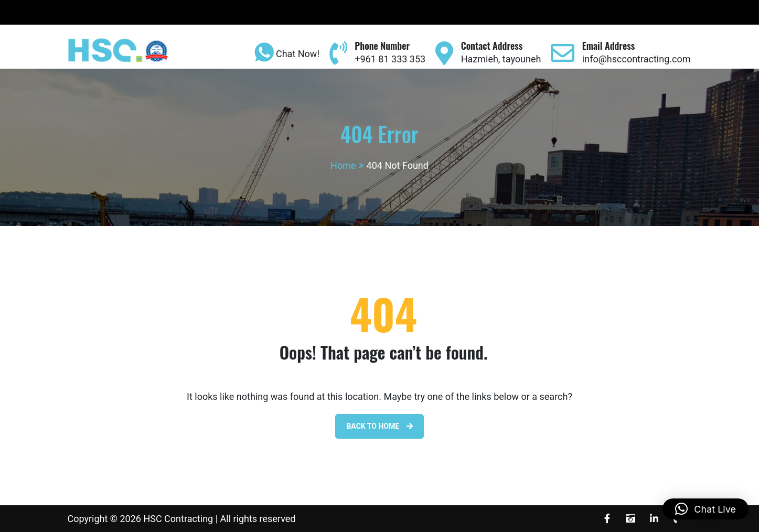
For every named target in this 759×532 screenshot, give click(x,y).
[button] (705, 509)
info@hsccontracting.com (637, 59)
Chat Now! (285, 55)
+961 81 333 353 (390, 59)
